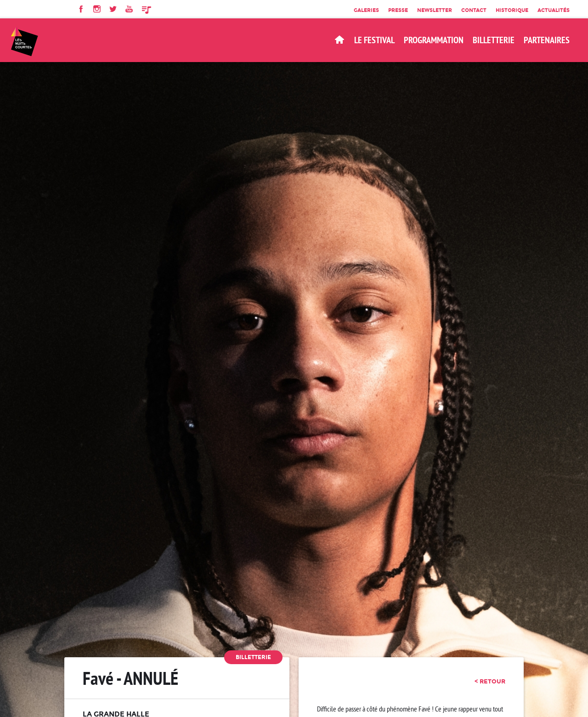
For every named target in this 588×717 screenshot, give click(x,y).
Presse (398, 10)
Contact (474, 10)
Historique (512, 10)
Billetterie (253, 657)
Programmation (434, 40)
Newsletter (435, 10)
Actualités (554, 10)
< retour (490, 681)
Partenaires (547, 40)
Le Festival (374, 40)
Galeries (366, 10)
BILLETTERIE (494, 40)
